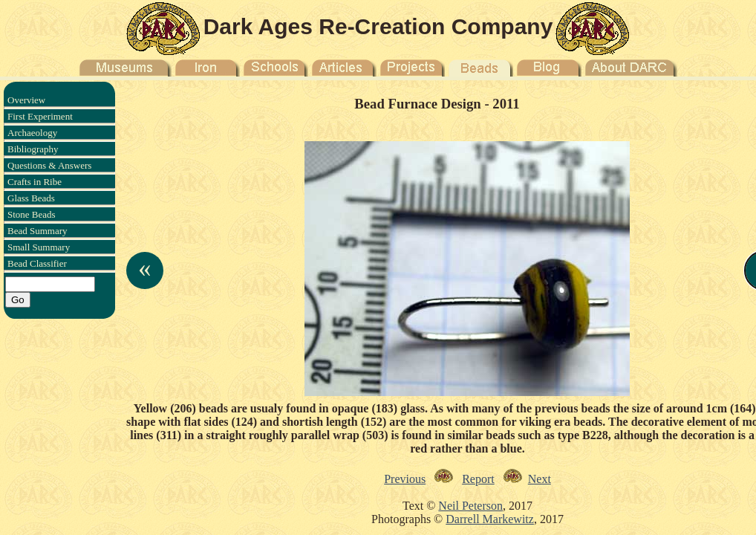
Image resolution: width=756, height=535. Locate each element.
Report (478, 479)
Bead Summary (38, 231)
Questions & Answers (49, 165)
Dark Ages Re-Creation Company (378, 26)
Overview (26, 100)
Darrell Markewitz (490, 519)
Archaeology (32, 133)
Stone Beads (32, 214)
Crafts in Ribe (35, 182)
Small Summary (39, 247)
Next (540, 479)
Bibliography (33, 149)
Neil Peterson (470, 506)
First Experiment (40, 116)
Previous (405, 479)
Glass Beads (31, 198)
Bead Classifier (37, 263)
